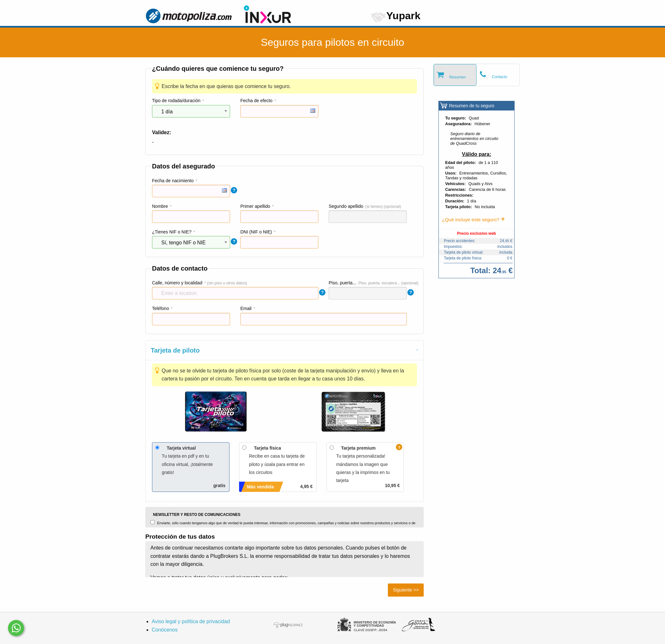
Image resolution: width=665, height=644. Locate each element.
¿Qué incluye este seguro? (471, 220)
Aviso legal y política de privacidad (191, 621)
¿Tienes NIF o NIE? (172, 232)
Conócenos (165, 630)
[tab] (284, 350)
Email (246, 308)
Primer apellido (255, 206)
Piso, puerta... (342, 283)
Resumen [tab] (457, 77)
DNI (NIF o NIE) (256, 232)
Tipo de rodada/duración (176, 101)
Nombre (160, 206)
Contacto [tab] (500, 77)
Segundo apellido (346, 206)
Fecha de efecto (256, 101)
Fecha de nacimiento (173, 181)
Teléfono (160, 308)
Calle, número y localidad (177, 283)
